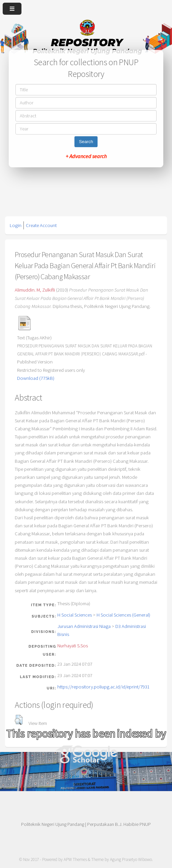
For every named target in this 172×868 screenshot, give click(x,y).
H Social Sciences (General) (123, 615)
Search (86, 142)
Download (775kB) (36, 378)
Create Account (41, 225)
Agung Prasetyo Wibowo (131, 859)
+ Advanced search (86, 156)
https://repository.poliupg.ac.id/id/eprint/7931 (103, 687)
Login (16, 225)
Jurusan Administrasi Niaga (84, 626)
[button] (19, 720)
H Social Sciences (75, 615)
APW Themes (75, 859)
